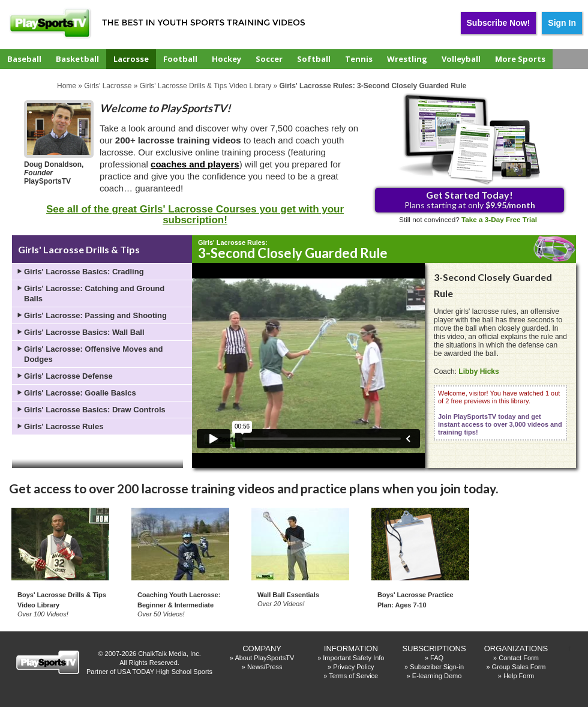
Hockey (226, 59)
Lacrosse (131, 59)
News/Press (265, 667)
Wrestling (407, 59)
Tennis (359, 59)
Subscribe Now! (499, 23)
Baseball (24, 59)
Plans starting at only (470, 200)
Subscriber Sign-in (437, 667)
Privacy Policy (353, 667)
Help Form (519, 676)
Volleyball (461, 59)
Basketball (77, 59)
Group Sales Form (519, 667)
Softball (314, 59)
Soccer (269, 59)
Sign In (562, 23)
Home (67, 86)
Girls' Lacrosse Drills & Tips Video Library (205, 86)
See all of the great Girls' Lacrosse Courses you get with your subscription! (195, 215)
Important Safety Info (353, 658)
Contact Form (519, 658)
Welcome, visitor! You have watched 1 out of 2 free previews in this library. (500, 413)
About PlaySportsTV (264, 658)
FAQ (437, 658)
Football (180, 59)
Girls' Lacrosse (108, 86)
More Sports (520, 59)
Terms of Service (353, 676)
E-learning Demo (437, 676)
